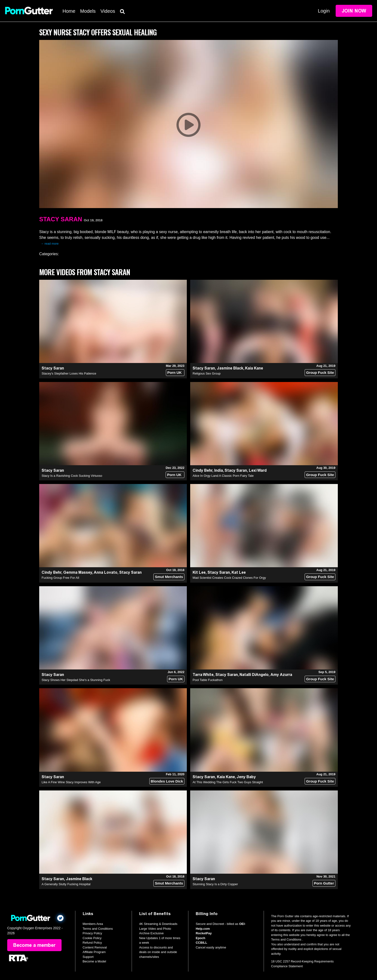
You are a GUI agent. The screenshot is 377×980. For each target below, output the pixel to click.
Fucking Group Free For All (60, 578)
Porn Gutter (324, 883)
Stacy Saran (61, 219)
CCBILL (201, 943)
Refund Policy (92, 943)
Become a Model (94, 961)
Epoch (201, 938)
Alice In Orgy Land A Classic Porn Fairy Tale (223, 476)
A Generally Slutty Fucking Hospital (66, 884)
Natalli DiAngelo (254, 675)
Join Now (354, 11)
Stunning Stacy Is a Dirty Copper (215, 884)
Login (324, 11)
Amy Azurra (281, 675)
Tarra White (203, 675)
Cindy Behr (202, 470)
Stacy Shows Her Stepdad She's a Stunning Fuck (76, 680)
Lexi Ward (258, 470)
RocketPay (204, 933)
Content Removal (95, 947)
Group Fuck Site (320, 372)
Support (88, 957)
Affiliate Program (94, 952)
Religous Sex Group (207, 373)
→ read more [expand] (50, 244)
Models (88, 11)
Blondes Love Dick (167, 781)
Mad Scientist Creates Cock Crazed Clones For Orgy (229, 578)
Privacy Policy (92, 933)
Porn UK (175, 372)
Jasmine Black (230, 368)
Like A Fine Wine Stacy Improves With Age (71, 782)
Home (69, 11)
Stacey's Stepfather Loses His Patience (69, 373)
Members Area (93, 924)
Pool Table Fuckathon (208, 680)
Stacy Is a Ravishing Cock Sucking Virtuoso (72, 476)
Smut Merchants (169, 577)
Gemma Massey (78, 572)
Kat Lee (239, 572)
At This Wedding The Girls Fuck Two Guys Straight (228, 782)
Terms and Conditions (98, 929)
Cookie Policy (92, 938)
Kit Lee (199, 572)
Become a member (34, 945)
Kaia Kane (254, 368)
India (219, 470)
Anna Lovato (106, 572)
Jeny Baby (246, 777)
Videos (108, 11)
